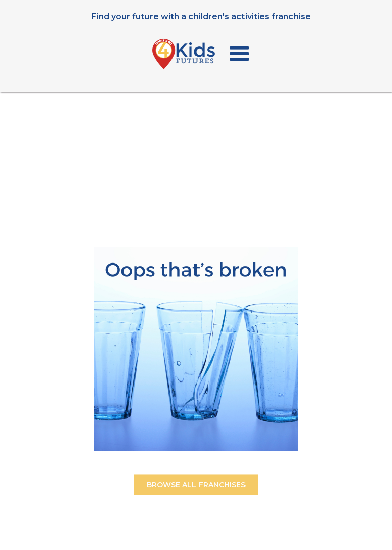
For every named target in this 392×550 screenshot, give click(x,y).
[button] (239, 54)
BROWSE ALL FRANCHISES (196, 487)
